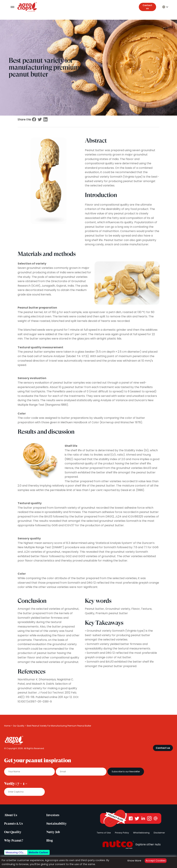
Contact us (147, 7)
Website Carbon (38, 852)
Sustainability (57, 824)
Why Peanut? (14, 841)
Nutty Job (53, 832)
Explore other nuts (131, 844)
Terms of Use (104, 833)
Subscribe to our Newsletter (126, 772)
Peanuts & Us (13, 824)
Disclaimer (159, 833)
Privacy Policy (122, 833)
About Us (11, 815)
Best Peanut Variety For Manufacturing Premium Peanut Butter (59, 726)
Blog (50, 841)
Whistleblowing (141, 833)
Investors (53, 815)
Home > (8, 726)
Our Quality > (19, 726)
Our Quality (13, 832)
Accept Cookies (156, 861)
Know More (134, 861)
